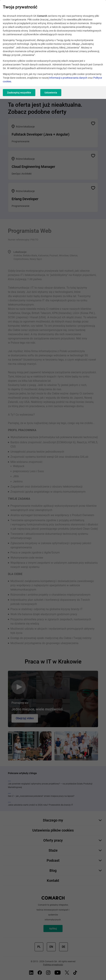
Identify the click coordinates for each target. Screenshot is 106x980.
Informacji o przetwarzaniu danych (68, 78)
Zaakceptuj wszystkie (19, 93)
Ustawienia (51, 93)
